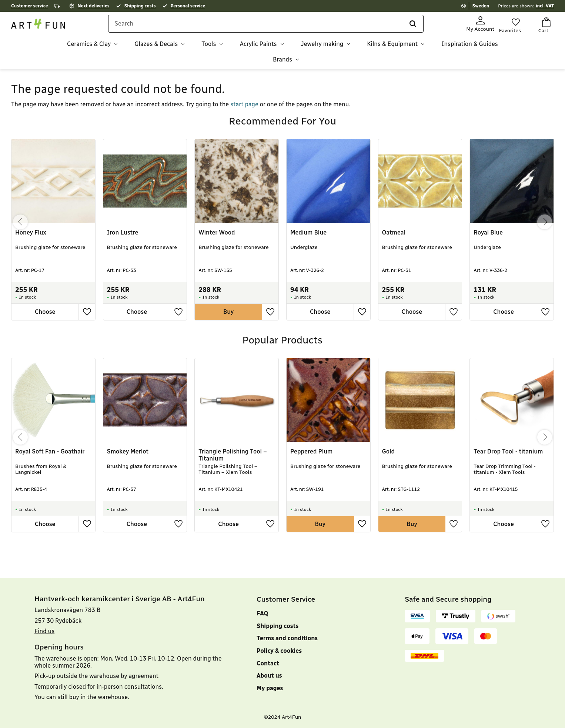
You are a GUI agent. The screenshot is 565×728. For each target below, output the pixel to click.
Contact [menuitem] (268, 663)
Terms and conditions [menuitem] (287, 638)
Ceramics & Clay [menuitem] (89, 46)
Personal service (188, 6)
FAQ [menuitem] (262, 613)
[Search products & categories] (272, 27)
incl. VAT (545, 6)
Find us (44, 631)
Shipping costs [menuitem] (278, 626)
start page (244, 101)
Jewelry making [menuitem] (322, 46)
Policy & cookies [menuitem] (279, 651)
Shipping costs (140, 6)
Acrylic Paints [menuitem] (258, 46)
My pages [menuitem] (270, 688)
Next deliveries (94, 6)
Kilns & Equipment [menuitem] (392, 46)
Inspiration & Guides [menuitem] (470, 46)
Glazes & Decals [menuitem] (156, 46)
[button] (510, 25)
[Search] (410, 27)
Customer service (30, 6)
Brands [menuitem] (282, 62)
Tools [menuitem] (209, 46)
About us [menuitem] (269, 676)
